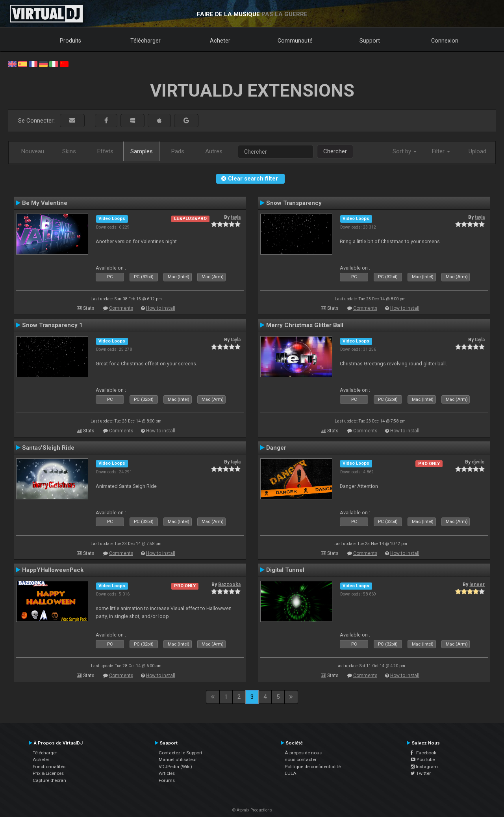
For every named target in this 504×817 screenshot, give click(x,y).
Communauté (295, 41)
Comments (121, 308)
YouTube (423, 759)
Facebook (423, 753)
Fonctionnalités (49, 767)
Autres (214, 151)
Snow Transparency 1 (52, 325)
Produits (70, 41)
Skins (69, 151)
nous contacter (301, 759)
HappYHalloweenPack (53, 570)
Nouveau (33, 151)
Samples (142, 151)
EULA (291, 773)
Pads (178, 151)
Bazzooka (229, 584)
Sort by (405, 151)
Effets (105, 151)
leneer (477, 584)
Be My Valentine (45, 203)
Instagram (424, 767)
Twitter (421, 773)
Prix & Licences (48, 773)
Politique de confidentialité (313, 767)
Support (370, 41)
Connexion (445, 41)
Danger (276, 448)
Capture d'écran (49, 780)
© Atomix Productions (252, 810)
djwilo (478, 462)
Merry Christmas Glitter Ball (305, 325)
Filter (441, 151)
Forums (167, 780)
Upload (477, 151)
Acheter (220, 41)
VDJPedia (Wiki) (175, 767)
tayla (236, 217)
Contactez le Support (181, 753)
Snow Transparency (294, 203)
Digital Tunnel (285, 570)
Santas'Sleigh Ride (48, 448)
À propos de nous (303, 753)
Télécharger (145, 41)
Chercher (335, 151)
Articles (167, 773)
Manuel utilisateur (178, 759)
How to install (161, 308)
